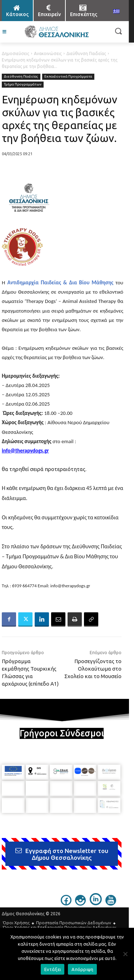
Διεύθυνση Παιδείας (86, 53)
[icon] (66, 903)
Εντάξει (53, 969)
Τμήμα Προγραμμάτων (23, 85)
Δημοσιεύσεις (16, 53)
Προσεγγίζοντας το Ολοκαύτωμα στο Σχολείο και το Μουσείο (93, 669)
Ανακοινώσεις (48, 53)
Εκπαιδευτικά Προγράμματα (68, 77)
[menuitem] (116, 12)
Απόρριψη (82, 969)
